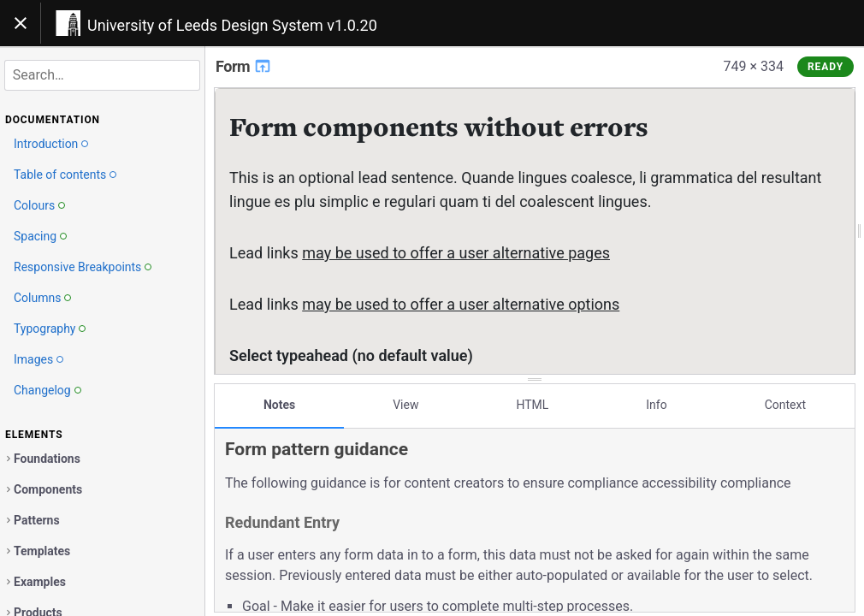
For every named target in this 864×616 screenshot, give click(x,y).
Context (785, 405)
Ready (826, 67)
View (405, 405)
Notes (279, 405)
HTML (532, 405)
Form (244, 66)
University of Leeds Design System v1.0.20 (232, 25)
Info (656, 405)
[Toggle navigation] (21, 23)
